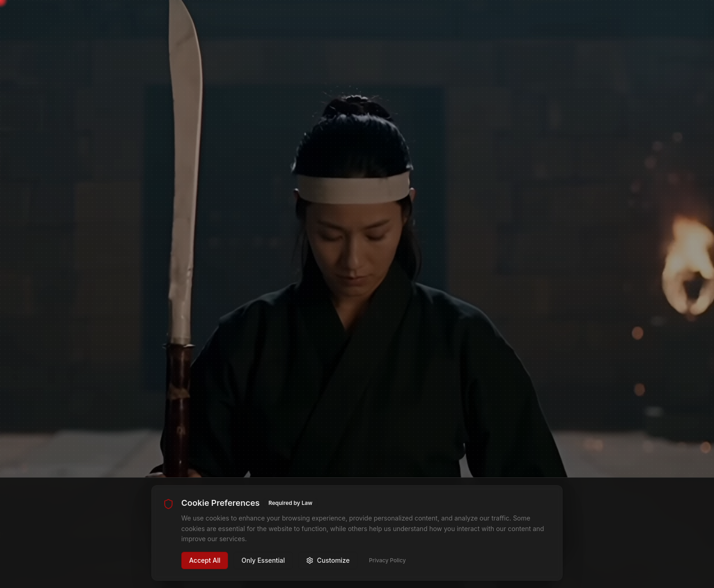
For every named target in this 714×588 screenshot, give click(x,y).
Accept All (205, 560)
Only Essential (263, 560)
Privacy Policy (387, 560)
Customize (328, 560)
